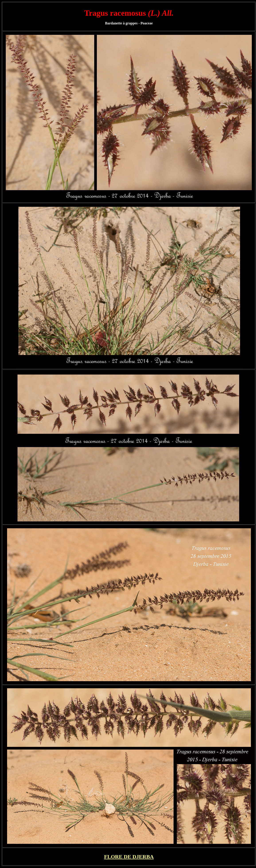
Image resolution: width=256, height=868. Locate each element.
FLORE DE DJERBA (129, 857)
